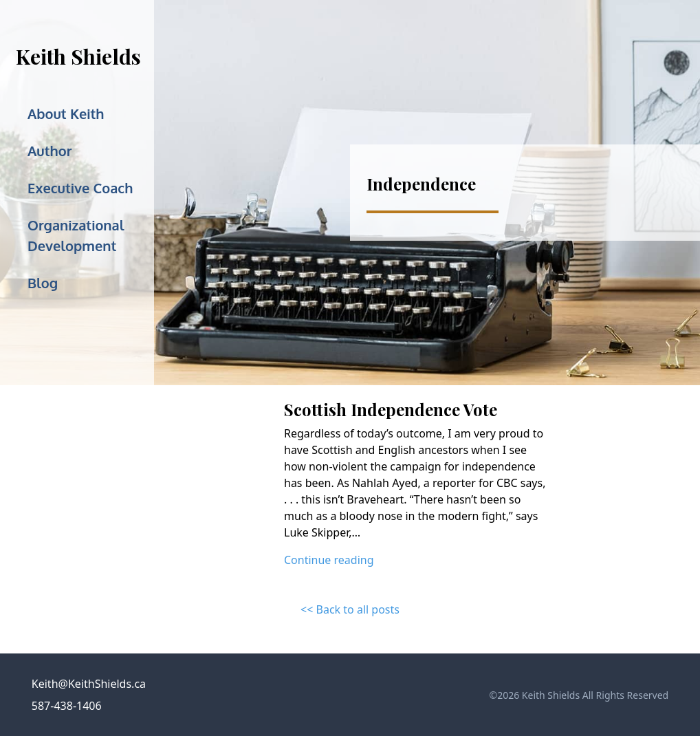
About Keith (66, 113)
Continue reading (329, 560)
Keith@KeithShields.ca (89, 684)
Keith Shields (78, 56)
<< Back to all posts (350, 609)
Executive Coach (80, 188)
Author (50, 151)
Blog (43, 283)
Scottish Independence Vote (391, 409)
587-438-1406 (67, 706)
